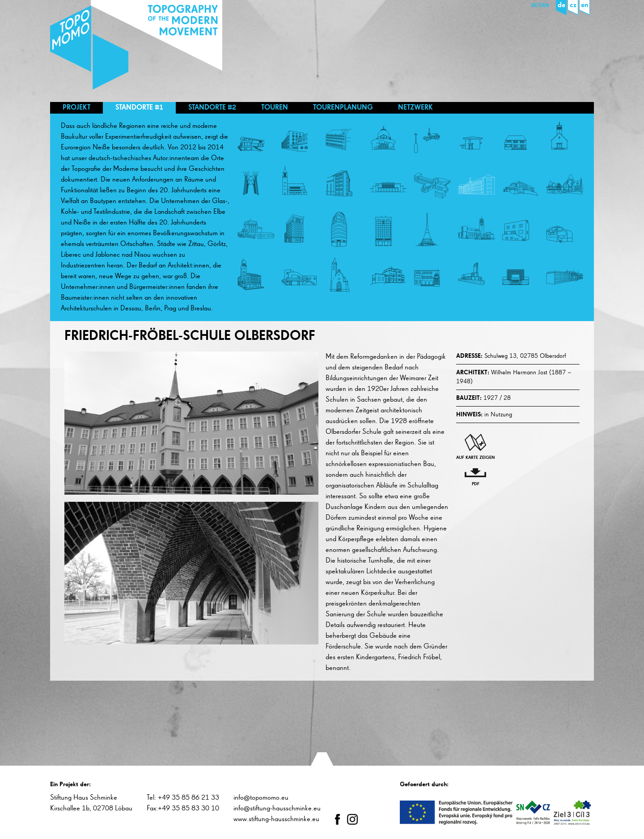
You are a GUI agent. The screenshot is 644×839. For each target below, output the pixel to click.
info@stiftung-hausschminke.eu (277, 809)
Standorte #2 (212, 108)
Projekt (76, 108)
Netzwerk (415, 108)
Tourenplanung (343, 108)
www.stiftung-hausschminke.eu (276, 819)
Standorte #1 (139, 108)
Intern (540, 6)
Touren (275, 108)
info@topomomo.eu (261, 798)
